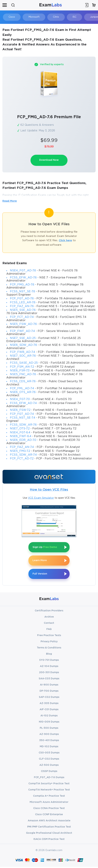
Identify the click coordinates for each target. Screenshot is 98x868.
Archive (49, 618)
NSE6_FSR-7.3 (20, 371)
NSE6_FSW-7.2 (20, 410)
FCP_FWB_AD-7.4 (23, 352)
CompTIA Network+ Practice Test (49, 791)
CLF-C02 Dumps (49, 760)
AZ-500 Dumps (49, 766)
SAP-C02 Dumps (49, 698)
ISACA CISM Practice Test (49, 840)
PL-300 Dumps (49, 729)
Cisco (11, 17)
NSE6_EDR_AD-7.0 (23, 440)
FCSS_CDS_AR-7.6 (23, 382)
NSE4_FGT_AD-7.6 (23, 271)
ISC (68, 17)
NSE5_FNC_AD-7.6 (23, 375)
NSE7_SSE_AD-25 (23, 338)
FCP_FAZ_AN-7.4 (22, 447)
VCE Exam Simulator (41, 498)
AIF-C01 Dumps (49, 711)
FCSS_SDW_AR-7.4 (23, 455)
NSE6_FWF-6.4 (21, 437)
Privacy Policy (49, 643)
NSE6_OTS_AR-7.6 (23, 393)
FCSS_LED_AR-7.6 (23, 303)
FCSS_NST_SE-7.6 (23, 292)
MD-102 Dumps (49, 748)
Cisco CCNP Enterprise (49, 816)
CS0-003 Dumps (49, 754)
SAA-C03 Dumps (49, 680)
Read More (10, 201)
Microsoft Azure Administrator (49, 803)
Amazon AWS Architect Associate (49, 822)
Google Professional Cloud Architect (49, 834)
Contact (49, 624)
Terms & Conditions (49, 649)
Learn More (40, 561)
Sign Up (46, 547)
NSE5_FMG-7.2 (20, 451)
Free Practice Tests (49, 637)
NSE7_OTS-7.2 (20, 429)
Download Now (49, 160)
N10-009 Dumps (49, 723)
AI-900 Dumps (49, 686)
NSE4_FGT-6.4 (20, 433)
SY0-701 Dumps (49, 661)
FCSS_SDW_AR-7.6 (23, 425)
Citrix (51, 17)
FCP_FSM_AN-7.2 (22, 367)
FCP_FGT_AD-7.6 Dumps (49, 779)
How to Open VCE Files (49, 490)
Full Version (40, 575)
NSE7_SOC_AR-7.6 (23, 356)
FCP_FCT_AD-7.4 (22, 317)
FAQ (49, 630)
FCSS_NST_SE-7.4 (23, 418)
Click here (65, 241)
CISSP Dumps (49, 772)
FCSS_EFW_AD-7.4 (23, 403)
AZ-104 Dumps (49, 667)
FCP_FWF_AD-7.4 (22, 331)
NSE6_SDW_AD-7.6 (23, 345)
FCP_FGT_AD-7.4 (22, 414)
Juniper (86, 17)
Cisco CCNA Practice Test (49, 810)
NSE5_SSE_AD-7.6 (23, 310)
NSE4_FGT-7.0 (20, 400)
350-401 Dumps (49, 742)
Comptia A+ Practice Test (49, 797)
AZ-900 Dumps (49, 735)
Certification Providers (49, 612)
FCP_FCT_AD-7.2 (22, 459)
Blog (49, 655)
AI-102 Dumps (49, 717)
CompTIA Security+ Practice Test (49, 785)
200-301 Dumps (49, 674)
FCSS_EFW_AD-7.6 (23, 278)
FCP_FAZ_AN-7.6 (22, 307)
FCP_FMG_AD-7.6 (22, 285)
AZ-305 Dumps (49, 705)
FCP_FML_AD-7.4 (22, 389)
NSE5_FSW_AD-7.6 (23, 324)
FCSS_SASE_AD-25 (24, 363)
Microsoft (31, 17)
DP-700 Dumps (49, 692)
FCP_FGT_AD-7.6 (22, 299)
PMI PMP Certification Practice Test (49, 828)
